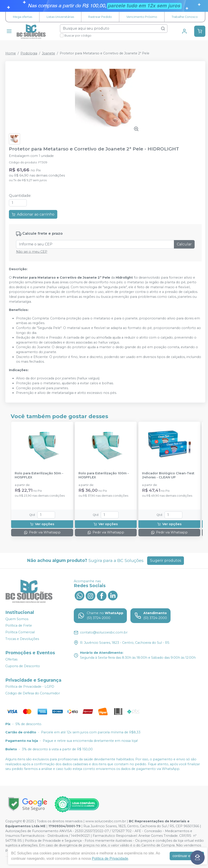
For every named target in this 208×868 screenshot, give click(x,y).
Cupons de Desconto (23, 666)
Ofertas (11, 659)
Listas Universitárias (60, 17)
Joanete (48, 53)
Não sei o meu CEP (32, 252)
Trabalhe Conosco (185, 17)
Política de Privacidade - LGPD (30, 687)
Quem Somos (17, 619)
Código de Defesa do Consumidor (33, 693)
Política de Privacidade (110, 859)
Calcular (184, 244)
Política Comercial (20, 632)
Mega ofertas (23, 17)
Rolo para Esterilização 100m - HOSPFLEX (104, 475)
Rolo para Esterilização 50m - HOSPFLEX (39, 475)
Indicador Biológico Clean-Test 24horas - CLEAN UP (168, 475)
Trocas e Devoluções (22, 639)
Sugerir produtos (166, 560)
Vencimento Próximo (142, 17)
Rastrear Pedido (100, 17)
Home (11, 53)
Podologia (29, 53)
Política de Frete (19, 625)
